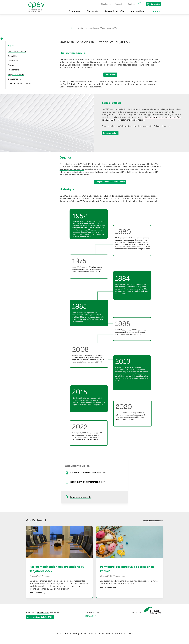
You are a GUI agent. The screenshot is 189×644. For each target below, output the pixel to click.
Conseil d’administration (132, 167)
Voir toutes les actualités (153, 521)
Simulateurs (106, 4)
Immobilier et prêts (114, 11)
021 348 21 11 (90, 616)
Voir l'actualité (37, 593)
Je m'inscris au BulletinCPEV (40, 617)
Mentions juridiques (78, 634)
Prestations (74, 11)
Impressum (61, 634)
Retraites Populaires (78, 84)
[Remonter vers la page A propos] (2, 39)
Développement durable (19, 83)
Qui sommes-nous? (17, 52)
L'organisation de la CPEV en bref (110, 182)
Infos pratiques (138, 11)
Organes (12, 65)
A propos (157, 11)
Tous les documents (80, 497)
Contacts (132, 4)
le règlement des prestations (131, 120)
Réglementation (110, 133)
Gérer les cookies (125, 634)
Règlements (13, 70)
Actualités (13, 56)
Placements (92, 11)
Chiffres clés (110, 74)
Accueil (74, 28)
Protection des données (102, 634)
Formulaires (119, 4)
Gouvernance (14, 79)
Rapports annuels (16, 74)
